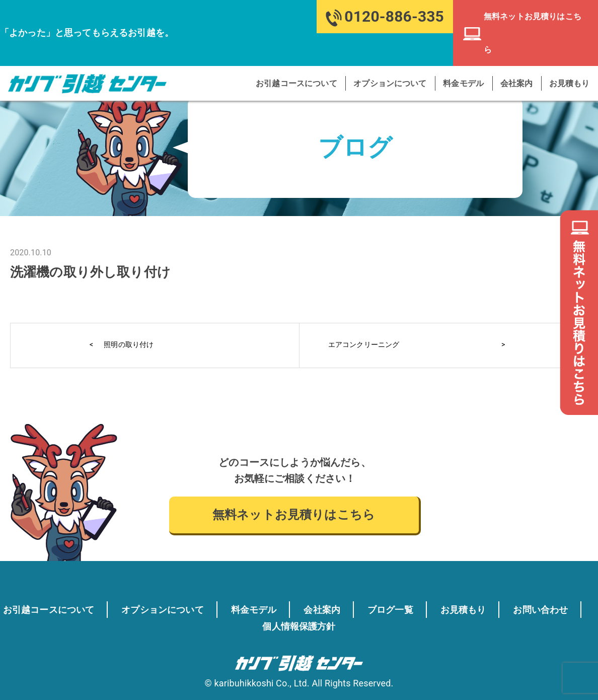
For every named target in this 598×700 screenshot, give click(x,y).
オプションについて (393, 51)
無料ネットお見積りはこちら (293, 515)
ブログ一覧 (446, 609)
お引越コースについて (301, 51)
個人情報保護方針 (345, 625)
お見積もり (570, 51)
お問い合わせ (243, 625)
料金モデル (466, 51)
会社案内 (518, 51)
